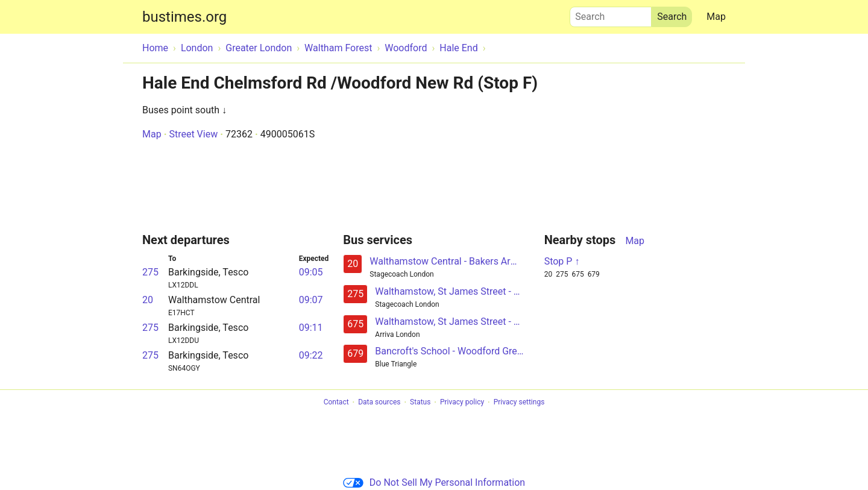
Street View (193, 134)
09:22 (311, 355)
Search (611, 14)
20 (148, 300)
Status (420, 403)
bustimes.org (184, 17)
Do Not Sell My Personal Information (434, 482)
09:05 (311, 272)
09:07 (311, 300)
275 (150, 272)
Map (716, 17)
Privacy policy (462, 403)
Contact (336, 403)
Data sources (379, 403)
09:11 (311, 328)
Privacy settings (519, 403)
